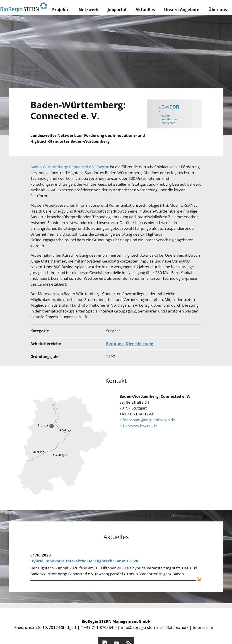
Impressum (203, 627)
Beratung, (115, 344)
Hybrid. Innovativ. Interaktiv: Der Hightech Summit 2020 (84, 561)
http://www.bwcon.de (138, 426)
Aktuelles (145, 9)
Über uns (218, 9)
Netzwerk (89, 9)
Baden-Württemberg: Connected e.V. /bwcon (70, 167)
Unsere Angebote (182, 9)
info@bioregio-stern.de (141, 627)
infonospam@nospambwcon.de (147, 420)
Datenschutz (177, 627)
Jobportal (117, 9)
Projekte (61, 9)
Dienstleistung (139, 344)
